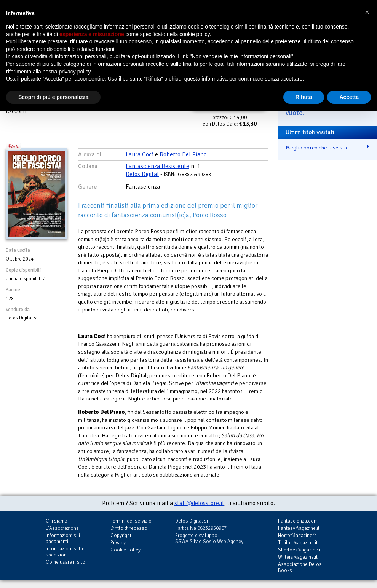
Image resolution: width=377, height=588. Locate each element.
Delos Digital (142, 174)
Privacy (118, 543)
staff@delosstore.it (199, 503)
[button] (367, 12)
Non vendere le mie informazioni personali (241, 56)
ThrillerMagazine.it (298, 543)
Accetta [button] (349, 97)
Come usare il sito (65, 562)
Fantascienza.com (298, 521)
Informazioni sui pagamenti (63, 538)
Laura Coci (140, 154)
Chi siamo (57, 521)
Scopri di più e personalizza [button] (53, 97)
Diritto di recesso (129, 528)
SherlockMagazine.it (300, 550)
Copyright (121, 535)
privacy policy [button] (75, 72)
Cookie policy (125, 550)
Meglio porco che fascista (316, 148)
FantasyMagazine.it (299, 528)
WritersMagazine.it (298, 557)
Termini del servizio (131, 521)
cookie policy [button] (194, 34)
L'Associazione (62, 528)
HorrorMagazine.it (297, 535)
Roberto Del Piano (183, 154)
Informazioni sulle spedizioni (65, 552)
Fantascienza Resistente (157, 166)
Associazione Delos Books (300, 567)
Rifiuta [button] (304, 97)
